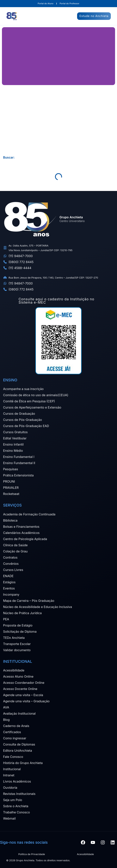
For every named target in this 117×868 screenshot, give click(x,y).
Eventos (9, 588)
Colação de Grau (15, 551)
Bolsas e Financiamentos (21, 527)
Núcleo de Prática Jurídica (22, 613)
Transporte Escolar (17, 644)
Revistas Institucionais (19, 794)
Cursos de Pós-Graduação (22, 420)
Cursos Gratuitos (15, 432)
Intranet (9, 775)
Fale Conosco (13, 757)
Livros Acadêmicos (17, 781)
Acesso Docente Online (20, 689)
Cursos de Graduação (19, 414)
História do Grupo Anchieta (23, 763)
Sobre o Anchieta (16, 806)
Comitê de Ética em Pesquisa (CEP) (29, 401)
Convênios (11, 564)
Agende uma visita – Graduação (26, 701)
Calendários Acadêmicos (21, 533)
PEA (6, 619)
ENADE (8, 576)
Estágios (9, 582)
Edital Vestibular (15, 438)
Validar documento (17, 650)
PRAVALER (11, 488)
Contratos (10, 557)
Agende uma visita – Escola (23, 695)
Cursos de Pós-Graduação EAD (26, 426)
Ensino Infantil (13, 444)
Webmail (9, 818)
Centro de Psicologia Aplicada (25, 539)
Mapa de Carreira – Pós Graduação (29, 601)
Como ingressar (15, 738)
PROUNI (9, 481)
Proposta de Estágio (18, 625)
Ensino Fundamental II (19, 463)
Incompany (11, 594)
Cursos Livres (13, 570)
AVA (6, 707)
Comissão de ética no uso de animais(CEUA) (36, 395)
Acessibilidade (14, 670)
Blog (6, 720)
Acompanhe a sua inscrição (23, 389)
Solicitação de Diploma (20, 632)
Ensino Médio (13, 451)
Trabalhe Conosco (16, 812)
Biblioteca (10, 520)
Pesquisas (11, 469)
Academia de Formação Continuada (29, 514)
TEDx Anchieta (14, 638)
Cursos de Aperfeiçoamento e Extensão (32, 407)
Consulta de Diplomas (19, 744)
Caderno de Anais (16, 726)
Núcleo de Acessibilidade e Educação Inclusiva (37, 607)
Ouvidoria (10, 788)
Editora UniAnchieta (18, 751)
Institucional (12, 769)
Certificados (12, 732)
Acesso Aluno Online (18, 676)
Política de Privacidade (32, 854)
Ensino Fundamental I (19, 457)
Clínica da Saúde (15, 545)
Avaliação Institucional (19, 713)
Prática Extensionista (18, 475)
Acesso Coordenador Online (24, 683)
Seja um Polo (13, 800)
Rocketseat (11, 494)
